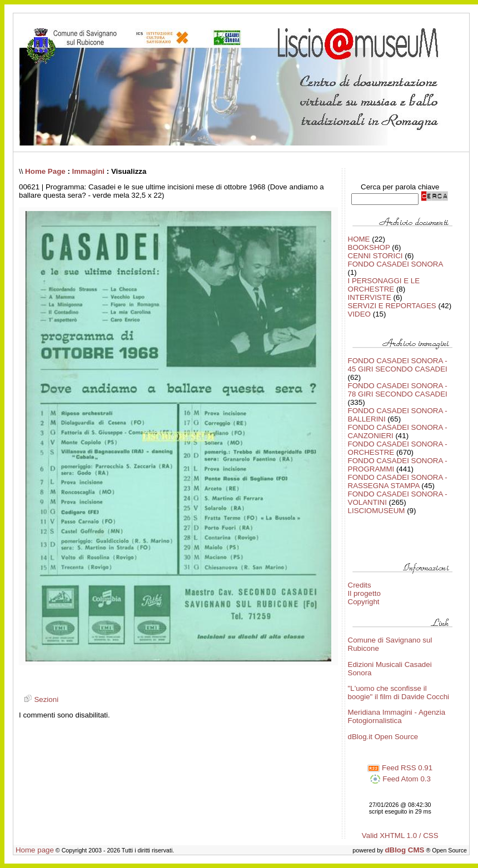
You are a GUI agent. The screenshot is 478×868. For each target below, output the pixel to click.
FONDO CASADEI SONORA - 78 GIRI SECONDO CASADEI (398, 390)
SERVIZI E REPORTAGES (392, 306)
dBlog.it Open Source (383, 737)
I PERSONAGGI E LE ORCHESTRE (384, 285)
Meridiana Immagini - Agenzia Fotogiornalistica (397, 716)
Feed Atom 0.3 (400, 779)
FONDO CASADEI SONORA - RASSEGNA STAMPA (398, 481)
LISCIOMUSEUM (377, 511)
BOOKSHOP (369, 247)
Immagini (89, 171)
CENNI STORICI (375, 256)
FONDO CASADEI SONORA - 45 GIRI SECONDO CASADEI (398, 365)
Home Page (45, 171)
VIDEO (359, 314)
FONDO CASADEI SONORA (395, 264)
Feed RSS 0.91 (400, 768)
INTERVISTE (370, 297)
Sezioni (40, 699)
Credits (360, 585)
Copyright (364, 602)
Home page (35, 850)
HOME (359, 239)
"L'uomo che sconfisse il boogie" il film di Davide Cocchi (399, 693)
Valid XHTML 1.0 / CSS (400, 836)
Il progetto (364, 593)
